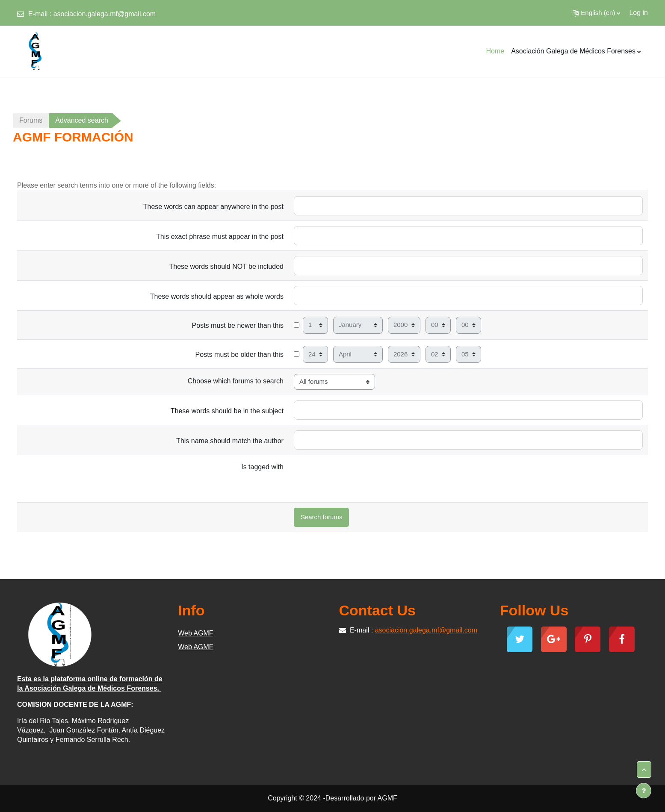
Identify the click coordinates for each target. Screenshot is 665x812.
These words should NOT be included (226, 266)
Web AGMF (195, 633)
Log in (638, 13)
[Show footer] (644, 791)
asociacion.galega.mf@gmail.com (105, 14)
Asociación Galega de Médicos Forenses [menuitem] (573, 51)
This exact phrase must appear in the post (220, 237)
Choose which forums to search (236, 381)
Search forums (322, 517)
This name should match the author (230, 441)
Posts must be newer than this (238, 325)
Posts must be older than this (239, 355)
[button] (596, 13)
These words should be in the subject (227, 411)
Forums (31, 120)
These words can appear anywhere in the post (213, 207)
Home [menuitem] (495, 51)
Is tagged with (262, 467)
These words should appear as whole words (217, 296)
